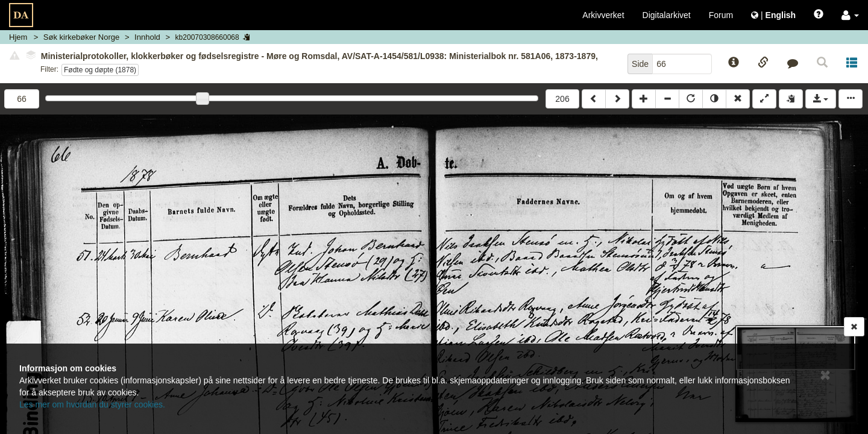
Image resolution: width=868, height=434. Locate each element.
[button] (850, 15)
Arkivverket (603, 15)
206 (562, 99)
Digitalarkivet (667, 15)
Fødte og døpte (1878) (100, 70)
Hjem (18, 37)
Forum (721, 15)
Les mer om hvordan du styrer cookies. (92, 404)
